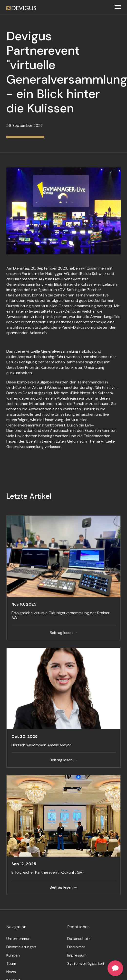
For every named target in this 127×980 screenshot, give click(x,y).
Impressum (77, 955)
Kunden (13, 955)
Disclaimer (76, 947)
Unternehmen (18, 939)
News (11, 972)
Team (11, 964)
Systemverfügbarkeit (86, 964)
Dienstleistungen (21, 947)
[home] (21, 7)
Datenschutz (79, 939)
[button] (118, 7)
